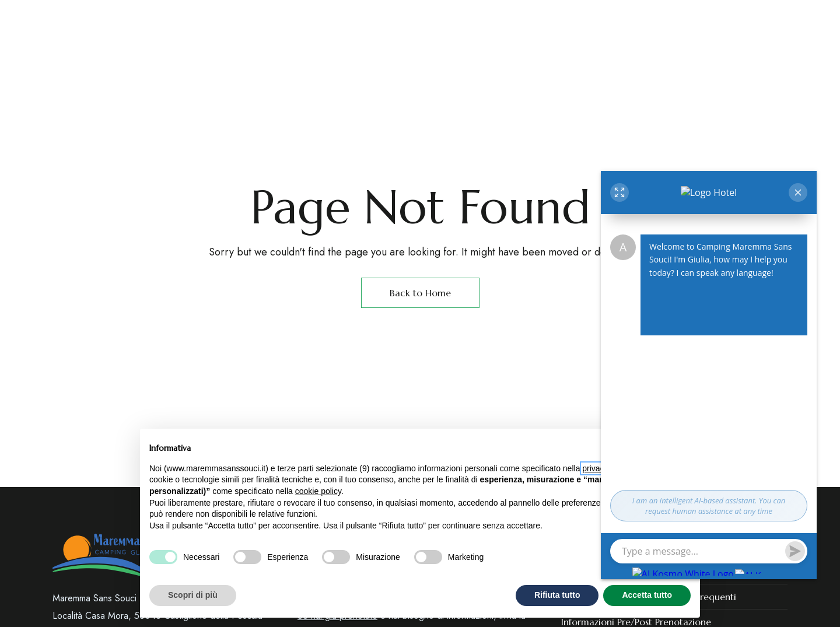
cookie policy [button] (318, 491)
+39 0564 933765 (513, 17)
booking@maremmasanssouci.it (714, 17)
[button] (678, 69)
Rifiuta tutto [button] (557, 595)
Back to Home (420, 293)
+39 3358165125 (594, 17)
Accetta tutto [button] (647, 595)
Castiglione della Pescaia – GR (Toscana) (150, 17)
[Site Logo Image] (552, 70)
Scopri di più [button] (193, 595)
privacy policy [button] (607, 468)
